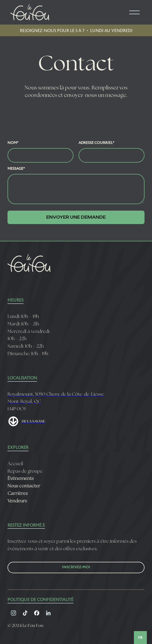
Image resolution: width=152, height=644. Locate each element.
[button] (134, 12)
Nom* (13, 143)
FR (140, 637)
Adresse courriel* (96, 143)
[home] (28, 12)
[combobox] (140, 638)
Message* (16, 169)
